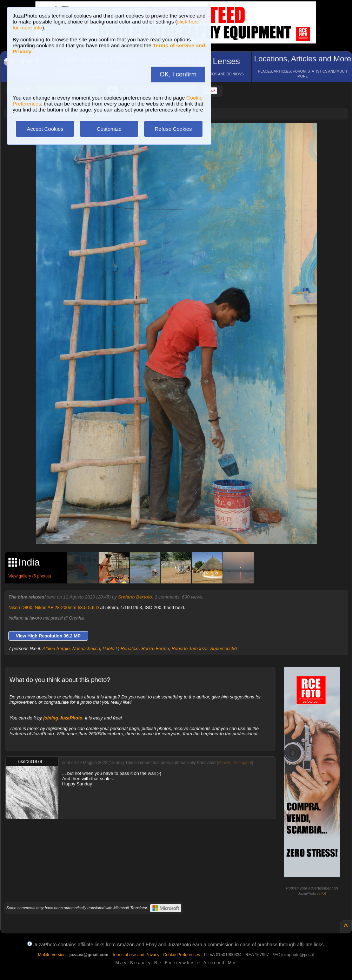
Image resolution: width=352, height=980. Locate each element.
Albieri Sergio (56, 648)
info (322, 893)
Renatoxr (129, 648)
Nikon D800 (20, 607)
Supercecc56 (224, 648)
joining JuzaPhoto (63, 718)
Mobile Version (52, 955)
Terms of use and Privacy (136, 955)
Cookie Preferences (182, 955)
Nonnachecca (86, 648)
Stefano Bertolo (135, 597)
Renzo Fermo (155, 648)
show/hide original (235, 763)
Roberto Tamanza (190, 648)
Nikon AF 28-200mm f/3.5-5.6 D (67, 607)
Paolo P (110, 648)
